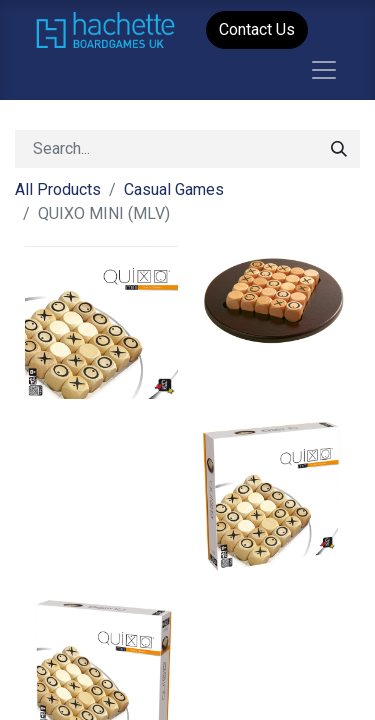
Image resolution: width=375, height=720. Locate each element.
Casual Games (174, 189)
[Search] (339, 149)
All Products (58, 189)
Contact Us (257, 29)
